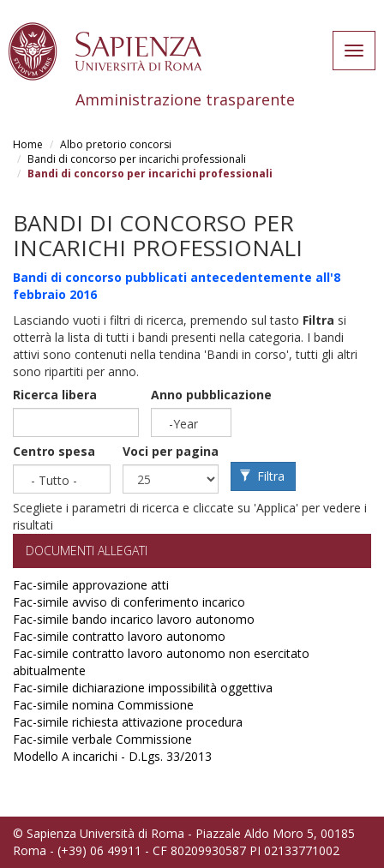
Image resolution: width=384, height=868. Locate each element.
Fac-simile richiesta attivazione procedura (128, 722)
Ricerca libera (55, 395)
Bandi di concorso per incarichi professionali (137, 159)
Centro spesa (54, 451)
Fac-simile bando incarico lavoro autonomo (134, 619)
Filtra (262, 476)
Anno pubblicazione (211, 395)
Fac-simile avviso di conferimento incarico (129, 602)
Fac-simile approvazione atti (91, 585)
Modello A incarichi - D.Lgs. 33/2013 (112, 756)
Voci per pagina (171, 451)
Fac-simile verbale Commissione (102, 739)
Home (28, 144)
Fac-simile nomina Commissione (103, 705)
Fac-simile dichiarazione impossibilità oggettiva (143, 688)
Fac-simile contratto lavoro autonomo (119, 636)
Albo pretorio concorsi (116, 144)
